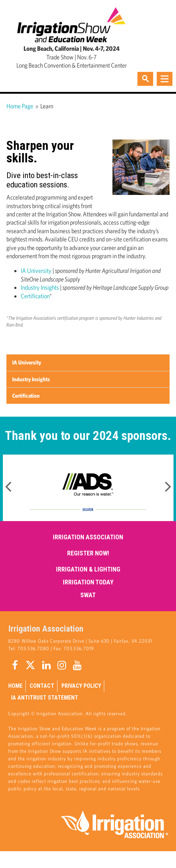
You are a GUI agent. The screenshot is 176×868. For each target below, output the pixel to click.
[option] (88, 488)
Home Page (20, 106)
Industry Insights (40, 287)
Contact (42, 686)
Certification (35, 296)
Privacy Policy (81, 686)
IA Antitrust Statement (45, 698)
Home (15, 686)
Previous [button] (8, 484)
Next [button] (168, 484)
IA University (36, 271)
